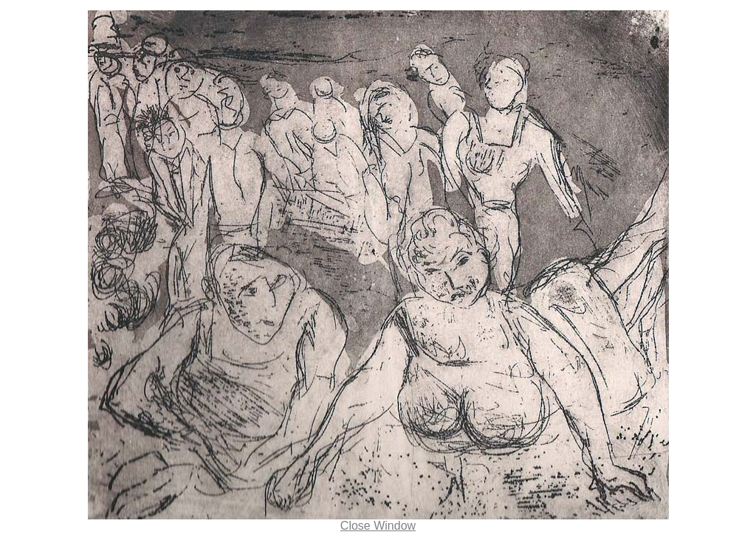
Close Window (378, 526)
